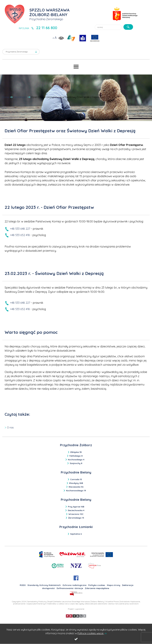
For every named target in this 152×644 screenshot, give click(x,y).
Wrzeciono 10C (76, 514)
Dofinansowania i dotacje (70, 588)
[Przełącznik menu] (76, 67)
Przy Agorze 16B (76, 507)
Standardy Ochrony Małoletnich (44, 585)
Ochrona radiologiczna (74, 585)
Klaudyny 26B (76, 483)
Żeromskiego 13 (76, 518)
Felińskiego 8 (76, 456)
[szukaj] (128, 27)
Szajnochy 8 (76, 463)
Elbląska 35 (76, 452)
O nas (10, 427)
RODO (23, 585)
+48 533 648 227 (20, 229)
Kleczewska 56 (76, 487)
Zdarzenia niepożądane (97, 588)
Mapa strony (114, 585)
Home (6, 97)
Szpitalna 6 (76, 534)
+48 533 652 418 (20, 235)
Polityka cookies (97, 585)
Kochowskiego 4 (76, 460)
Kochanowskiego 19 (76, 491)
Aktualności (20, 97)
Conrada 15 (76, 479)
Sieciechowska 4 (76, 510)
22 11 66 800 (47, 28)
